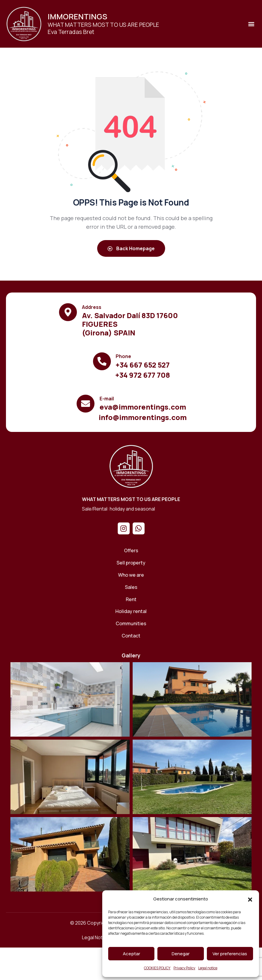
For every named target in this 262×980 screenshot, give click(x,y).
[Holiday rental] (131, 611)
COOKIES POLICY (157, 968)
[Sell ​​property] (131, 563)
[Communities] (131, 624)
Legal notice (208, 968)
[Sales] (131, 587)
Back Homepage (131, 248)
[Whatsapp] (139, 528)
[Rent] (131, 599)
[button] (250, 899)
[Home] (131, 466)
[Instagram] (124, 528)
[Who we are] (131, 575)
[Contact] (131, 636)
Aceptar (131, 954)
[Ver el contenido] (24, 24)
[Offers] (131, 551)
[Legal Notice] (96, 938)
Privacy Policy (184, 968)
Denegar (181, 954)
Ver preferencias (230, 954)
